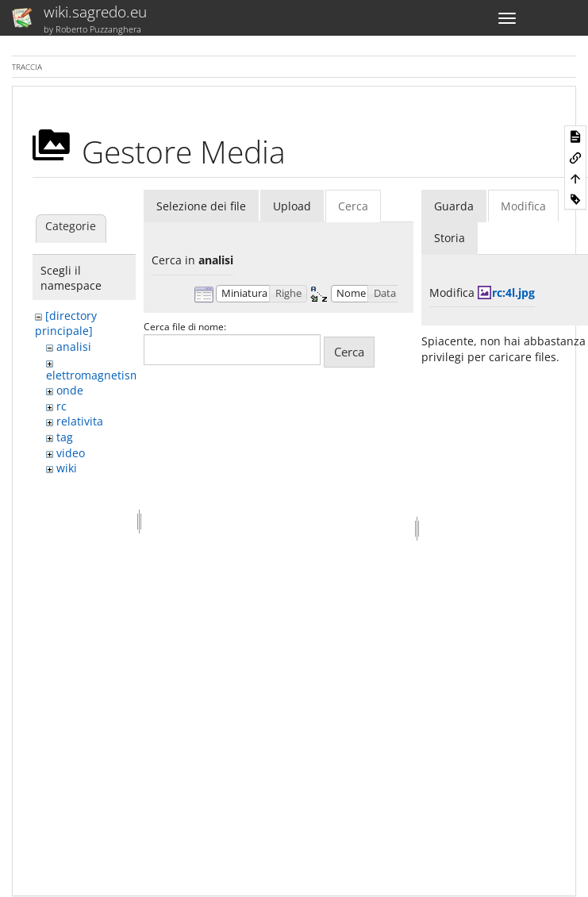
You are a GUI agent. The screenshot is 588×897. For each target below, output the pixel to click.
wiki (67, 468)
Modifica (523, 206)
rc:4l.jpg (513, 293)
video (71, 453)
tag (65, 437)
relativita (80, 421)
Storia (450, 238)
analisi (74, 346)
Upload (292, 206)
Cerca (353, 206)
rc (61, 406)
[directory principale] (66, 323)
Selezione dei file (201, 206)
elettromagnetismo (96, 375)
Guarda (454, 206)
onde (70, 390)
